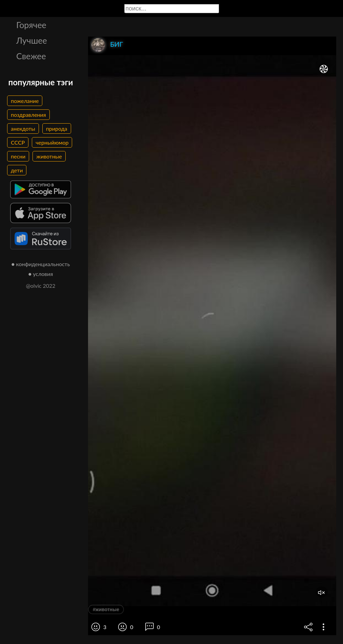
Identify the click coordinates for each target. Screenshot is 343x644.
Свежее (31, 56)
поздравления (28, 115)
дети (17, 170)
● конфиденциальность (41, 264)
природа (57, 128)
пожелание (25, 101)
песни (18, 156)
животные (49, 156)
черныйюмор (52, 142)
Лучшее (32, 40)
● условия (41, 274)
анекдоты (23, 128)
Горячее (31, 25)
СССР (18, 142)
